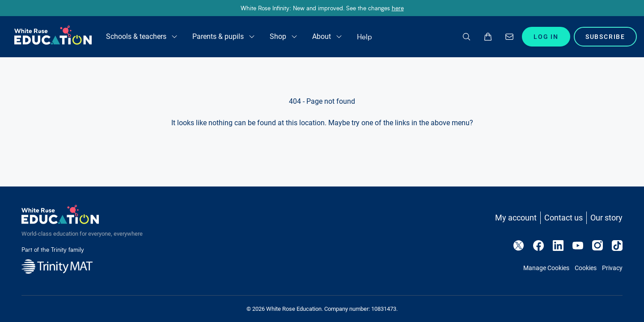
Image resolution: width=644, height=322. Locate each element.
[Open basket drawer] (488, 37)
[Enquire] (509, 37)
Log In (546, 37)
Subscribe (605, 37)
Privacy (612, 268)
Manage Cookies (546, 268)
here (398, 8)
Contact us (563, 218)
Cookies (586, 268)
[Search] (466, 37)
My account (516, 218)
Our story (606, 218)
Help (364, 36)
